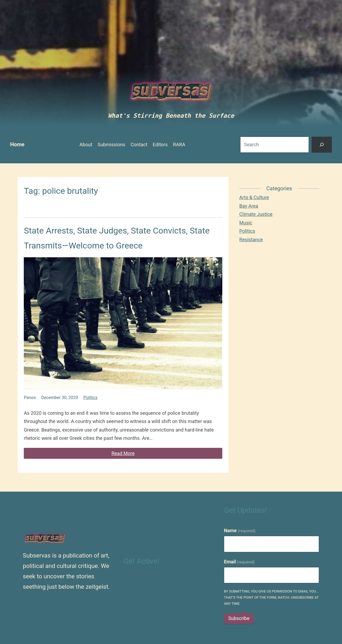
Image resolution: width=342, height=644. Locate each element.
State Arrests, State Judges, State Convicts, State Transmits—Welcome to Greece (117, 238)
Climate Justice (256, 214)
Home (17, 144)
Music (246, 223)
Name (240, 530)
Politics (90, 398)
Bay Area (249, 206)
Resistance (251, 240)
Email (239, 562)
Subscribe (239, 618)
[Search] (322, 145)
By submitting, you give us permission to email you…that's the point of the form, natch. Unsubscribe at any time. (271, 597)
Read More (123, 453)
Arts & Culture (254, 197)
